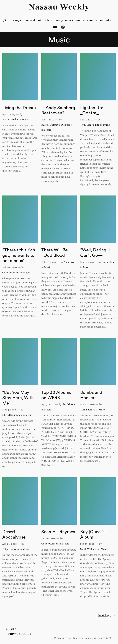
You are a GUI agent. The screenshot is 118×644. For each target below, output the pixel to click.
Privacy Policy (20, 634)
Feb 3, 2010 (48, 120)
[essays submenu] (22, 20)
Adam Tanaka (10, 120)
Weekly (75, 7)
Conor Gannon (11, 273)
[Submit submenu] (111, 20)
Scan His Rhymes (58, 532)
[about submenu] (96, 20)
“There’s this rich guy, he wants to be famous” (19, 255)
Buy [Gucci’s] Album (93, 535)
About (11, 629)
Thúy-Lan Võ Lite (90, 125)
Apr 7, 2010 (48, 404)
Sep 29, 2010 (48, 539)
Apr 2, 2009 (9, 114)
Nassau (43, 7)
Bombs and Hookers (91, 395)
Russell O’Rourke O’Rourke (57, 125)
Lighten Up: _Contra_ (92, 111)
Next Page (107, 615)
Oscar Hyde (108, 262)
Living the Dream (19, 108)
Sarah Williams (89, 549)
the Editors (69, 404)
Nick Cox (69, 262)
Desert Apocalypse (14, 535)
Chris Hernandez (12, 415)
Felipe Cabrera (11, 549)
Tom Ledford (88, 410)
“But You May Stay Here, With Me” (18, 398)
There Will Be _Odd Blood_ (54, 253)
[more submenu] (84, 20)
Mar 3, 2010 (87, 262)
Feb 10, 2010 (10, 268)
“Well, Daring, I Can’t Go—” (95, 253)
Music (25, 120)
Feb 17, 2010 (49, 262)
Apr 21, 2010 (87, 404)
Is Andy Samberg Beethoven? (58, 111)
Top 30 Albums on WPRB (56, 395)
